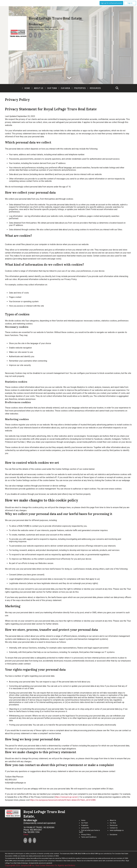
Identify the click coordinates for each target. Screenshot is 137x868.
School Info (85, 828)
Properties (80, 88)
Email (62, 29)
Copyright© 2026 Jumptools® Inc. (20, 865)
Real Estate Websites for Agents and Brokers (55, 865)
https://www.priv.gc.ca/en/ (67, 797)
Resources (95, 88)
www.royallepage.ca (117, 830)
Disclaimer (114, 835)
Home (27, 88)
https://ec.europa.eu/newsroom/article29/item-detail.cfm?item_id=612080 (63, 800)
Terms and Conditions (89, 837)
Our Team (52, 88)
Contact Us (114, 828)
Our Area (65, 88)
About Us (39, 88)
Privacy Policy (86, 835)
